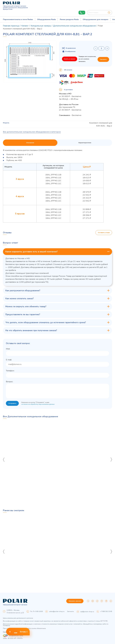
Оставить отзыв (104, 233)
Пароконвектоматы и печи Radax (18, 19)
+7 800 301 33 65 (106, 611)
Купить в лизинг (70, 59)
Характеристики (85, 143)
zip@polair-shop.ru (87, 612)
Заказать (103, 59)
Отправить (12, 403)
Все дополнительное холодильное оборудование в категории (32, 132)
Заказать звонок (75, 601)
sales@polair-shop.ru (57, 611)
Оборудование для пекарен (95, 19)
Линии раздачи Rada (69, 19)
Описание (30, 143)
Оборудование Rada (46, 19)
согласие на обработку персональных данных (38, 404)
